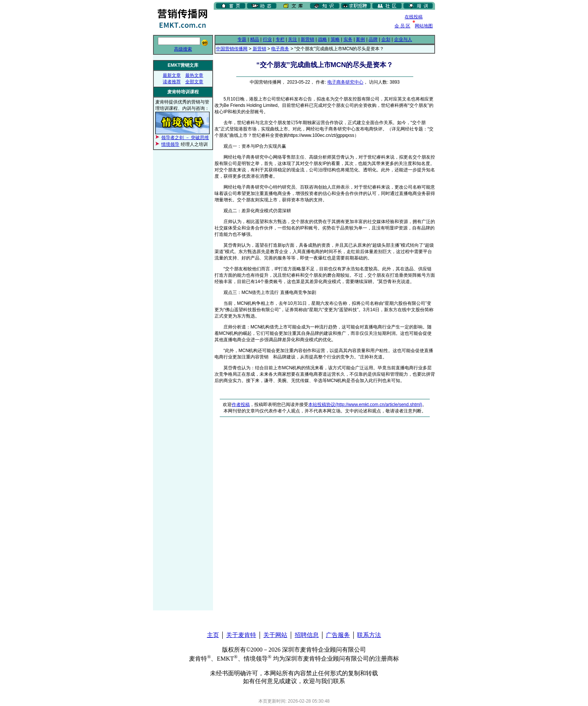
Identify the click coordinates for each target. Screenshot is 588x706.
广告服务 (338, 635)
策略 (335, 39)
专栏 (280, 39)
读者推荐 (172, 82)
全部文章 (194, 82)
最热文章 (194, 75)
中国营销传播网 (232, 49)
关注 (292, 39)
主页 (213, 635)
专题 (242, 39)
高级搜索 (183, 49)
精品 (255, 39)
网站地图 (424, 26)
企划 (386, 39)
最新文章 (172, 75)
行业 (267, 39)
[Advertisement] (301, 22)
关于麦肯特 (241, 635)
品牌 (373, 39)
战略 (322, 39)
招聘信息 (307, 635)
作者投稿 (241, 405)
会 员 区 (403, 26)
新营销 (307, 39)
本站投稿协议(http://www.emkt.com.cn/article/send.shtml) (365, 405)
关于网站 (275, 635)
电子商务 (280, 49)
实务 (348, 39)
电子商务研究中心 (345, 82)
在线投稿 (414, 17)
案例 (360, 39)
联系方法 (369, 635)
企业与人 (403, 39)
